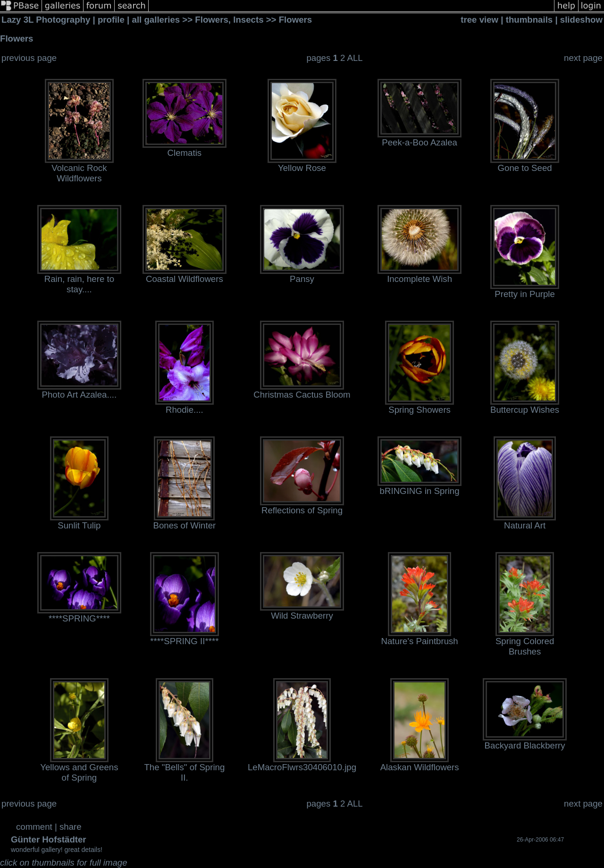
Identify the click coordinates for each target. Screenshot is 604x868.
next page (583, 58)
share (71, 827)
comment (34, 827)
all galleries (156, 20)
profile (111, 20)
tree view (479, 20)
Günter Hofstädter (49, 839)
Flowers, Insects (230, 20)
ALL (355, 58)
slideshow (581, 20)
